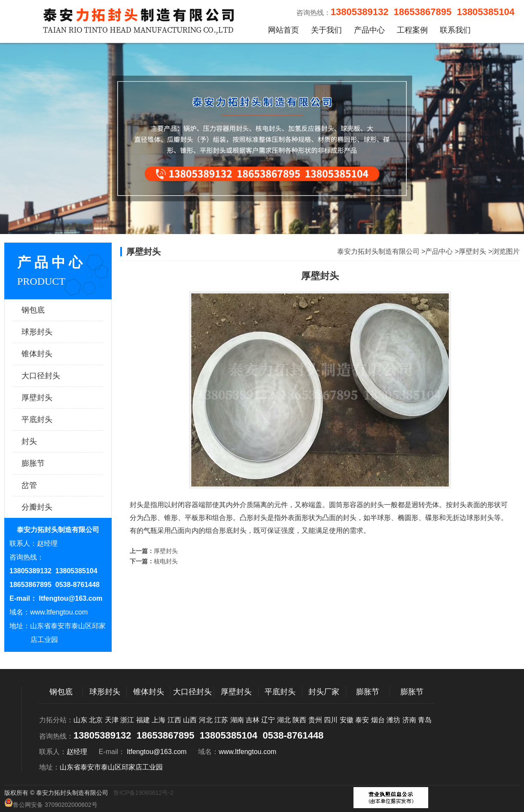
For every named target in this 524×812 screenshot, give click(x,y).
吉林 (253, 720)
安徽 (347, 720)
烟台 (378, 720)
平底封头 (49, 420)
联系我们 (455, 30)
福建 (143, 720)
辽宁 (268, 720)
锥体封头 (49, 354)
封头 (49, 441)
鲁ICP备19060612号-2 (143, 793)
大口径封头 (49, 376)
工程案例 (412, 30)
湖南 (237, 720)
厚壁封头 (49, 398)
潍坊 (393, 720)
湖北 (284, 720)
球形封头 (49, 332)
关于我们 (326, 30)
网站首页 (283, 30)
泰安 (362, 720)
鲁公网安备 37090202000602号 (51, 803)
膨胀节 (49, 463)
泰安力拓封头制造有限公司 (378, 251)
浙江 (127, 720)
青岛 (425, 720)
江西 (174, 720)
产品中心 (369, 30)
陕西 (299, 720)
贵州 (315, 720)
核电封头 (166, 561)
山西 (190, 720)
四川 (331, 720)
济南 (409, 720)
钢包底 (49, 310)
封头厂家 (324, 692)
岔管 (49, 485)
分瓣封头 (49, 507)
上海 (158, 720)
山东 (80, 720)
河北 (206, 720)
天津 (112, 720)
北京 (96, 720)
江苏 (221, 720)
